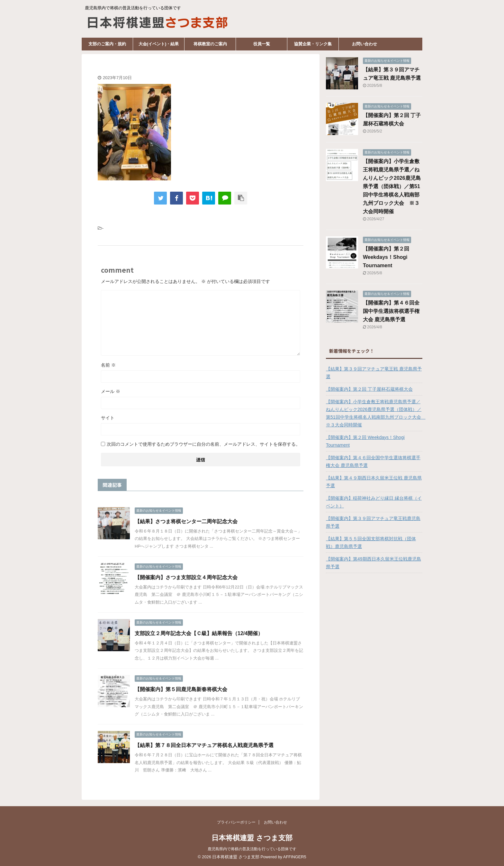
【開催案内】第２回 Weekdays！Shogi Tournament (386, 257)
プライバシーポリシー (236, 822)
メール (111, 391)
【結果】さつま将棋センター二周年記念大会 (186, 521)
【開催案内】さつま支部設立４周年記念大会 (186, 577)
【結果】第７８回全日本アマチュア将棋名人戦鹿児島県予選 (204, 745)
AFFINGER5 (295, 857)
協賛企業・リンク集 (313, 44)
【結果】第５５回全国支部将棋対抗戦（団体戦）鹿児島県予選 (371, 542)
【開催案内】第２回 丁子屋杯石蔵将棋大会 (369, 389)
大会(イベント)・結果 (159, 44)
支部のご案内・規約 (107, 44)
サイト (108, 418)
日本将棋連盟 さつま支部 (252, 838)
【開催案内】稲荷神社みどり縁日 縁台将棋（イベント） (374, 502)
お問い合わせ (364, 44)
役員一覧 (262, 44)
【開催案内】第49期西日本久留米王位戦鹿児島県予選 (373, 563)
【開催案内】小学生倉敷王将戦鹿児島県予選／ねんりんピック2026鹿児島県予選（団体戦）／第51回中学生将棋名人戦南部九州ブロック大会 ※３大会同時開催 (392, 186)
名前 (108, 365)
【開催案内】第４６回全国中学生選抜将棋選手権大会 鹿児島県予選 (391, 311)
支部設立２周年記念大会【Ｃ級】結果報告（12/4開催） (199, 633)
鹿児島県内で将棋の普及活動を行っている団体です (252, 849)
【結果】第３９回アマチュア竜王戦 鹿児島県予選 (374, 373)
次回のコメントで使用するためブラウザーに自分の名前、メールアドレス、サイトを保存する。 (203, 444)
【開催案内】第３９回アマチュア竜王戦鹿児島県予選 (373, 522)
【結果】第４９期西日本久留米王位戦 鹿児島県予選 (374, 482)
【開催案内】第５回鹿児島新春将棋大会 (181, 689)
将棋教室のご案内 (210, 44)
